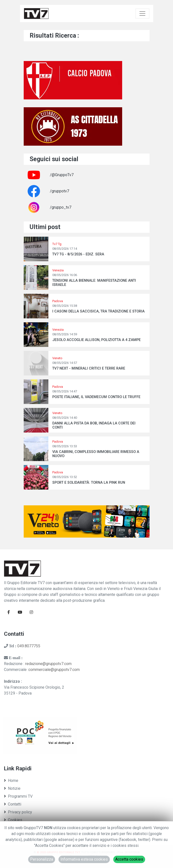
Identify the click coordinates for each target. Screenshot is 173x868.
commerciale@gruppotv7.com (54, 670)
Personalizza (42, 859)
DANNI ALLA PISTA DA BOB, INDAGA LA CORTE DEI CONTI (94, 425)
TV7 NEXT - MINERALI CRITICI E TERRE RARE (89, 368)
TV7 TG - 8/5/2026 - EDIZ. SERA (78, 254)
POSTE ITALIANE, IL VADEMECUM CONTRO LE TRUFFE (96, 397)
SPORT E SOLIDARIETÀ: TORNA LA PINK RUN (89, 483)
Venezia (58, 270)
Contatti (13, 804)
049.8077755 (29, 646)
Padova (58, 301)
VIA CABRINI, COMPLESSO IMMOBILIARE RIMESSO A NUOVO (96, 454)
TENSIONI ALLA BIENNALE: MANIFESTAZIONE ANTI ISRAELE (94, 283)
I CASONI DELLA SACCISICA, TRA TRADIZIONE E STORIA (98, 311)
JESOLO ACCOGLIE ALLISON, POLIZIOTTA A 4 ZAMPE (96, 340)
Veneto (57, 358)
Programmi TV (18, 796)
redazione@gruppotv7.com (48, 664)
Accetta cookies (129, 859)
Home (11, 781)
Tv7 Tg (57, 244)
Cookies (13, 820)
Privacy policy (18, 812)
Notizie (12, 788)
